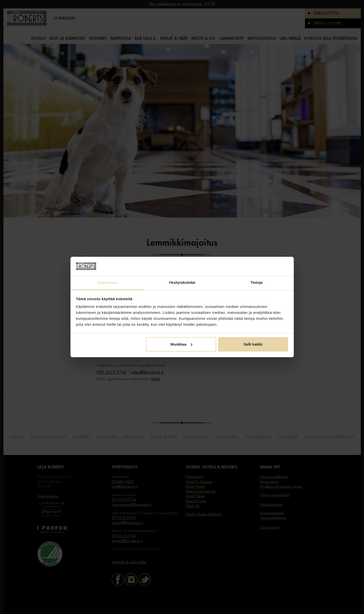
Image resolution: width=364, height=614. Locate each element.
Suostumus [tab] (108, 282)
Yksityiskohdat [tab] (182, 282)
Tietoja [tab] (256, 282)
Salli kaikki (253, 344)
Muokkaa (181, 344)
